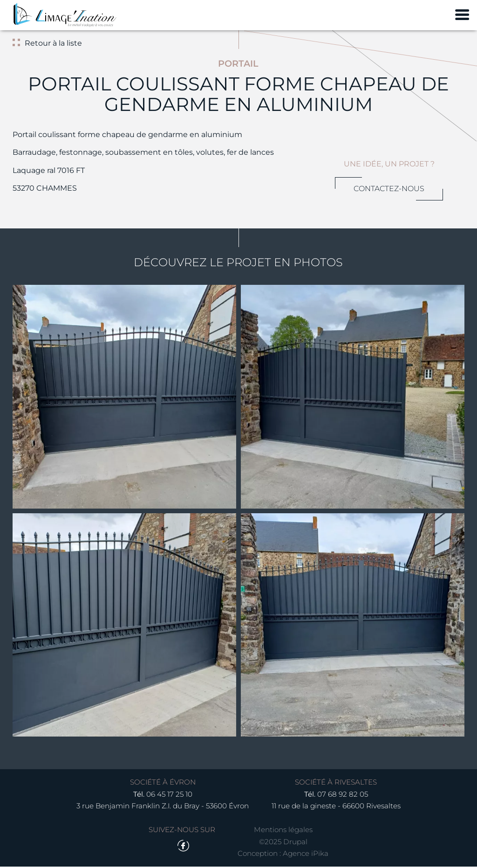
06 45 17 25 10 (169, 796)
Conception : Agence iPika (283, 855)
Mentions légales (283, 831)
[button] (124, 397)
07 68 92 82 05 (343, 796)
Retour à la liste (53, 43)
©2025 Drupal (283, 843)
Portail (238, 63)
